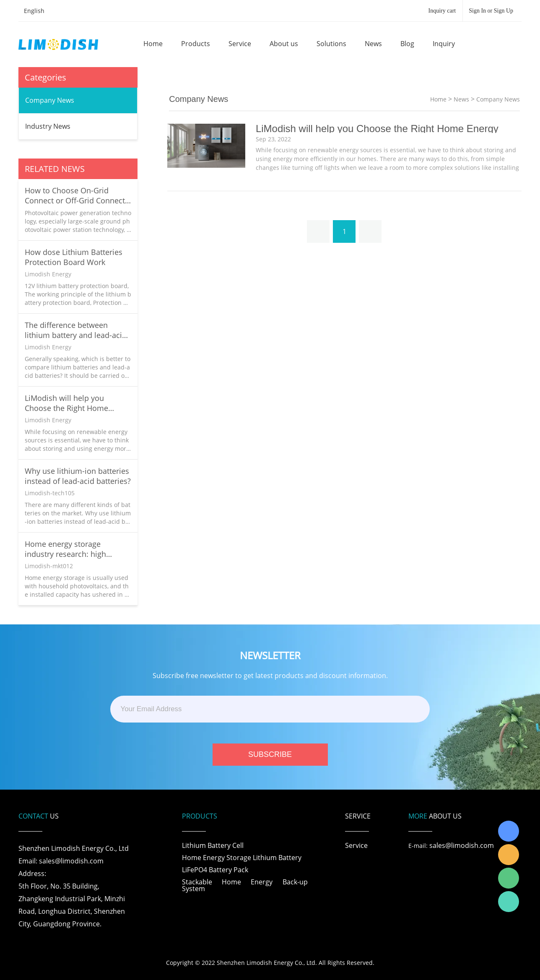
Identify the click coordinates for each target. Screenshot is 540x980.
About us (284, 44)
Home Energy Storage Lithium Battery (242, 858)
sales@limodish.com (462, 845)
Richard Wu (509, 831)
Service (240, 44)
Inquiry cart (442, 11)
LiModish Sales (509, 855)
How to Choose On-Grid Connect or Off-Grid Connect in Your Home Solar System (75, 195)
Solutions (331, 44)
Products (196, 44)
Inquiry (444, 44)
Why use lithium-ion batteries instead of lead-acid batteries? (78, 476)
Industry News (48, 126)
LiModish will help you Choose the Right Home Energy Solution (66, 403)
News (373, 44)
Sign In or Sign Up (491, 11)
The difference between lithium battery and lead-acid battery (76, 330)
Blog (407, 44)
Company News (50, 100)
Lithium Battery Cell (213, 845)
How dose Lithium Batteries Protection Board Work (74, 257)
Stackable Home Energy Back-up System (245, 885)
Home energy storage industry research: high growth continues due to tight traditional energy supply (77, 549)
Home (153, 44)
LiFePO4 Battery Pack (215, 870)
